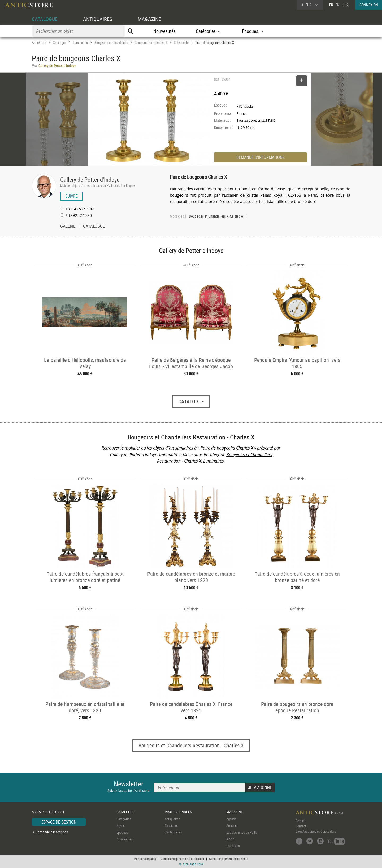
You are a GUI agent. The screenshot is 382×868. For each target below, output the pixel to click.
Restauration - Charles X (151, 43)
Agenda (231, 819)
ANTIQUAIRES (98, 19)
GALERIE (68, 227)
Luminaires (80, 43)
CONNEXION (369, 5)
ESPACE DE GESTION (59, 822)
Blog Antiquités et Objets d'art (316, 831)
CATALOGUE (45, 19)
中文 (346, 5)
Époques (122, 832)
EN (337, 5)
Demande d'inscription (52, 832)
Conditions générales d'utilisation (182, 859)
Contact (301, 826)
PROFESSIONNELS (178, 812)
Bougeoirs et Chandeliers (111, 43)
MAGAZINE (149, 19)
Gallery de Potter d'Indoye (90, 179)
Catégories (124, 819)
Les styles (233, 846)
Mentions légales (145, 859)
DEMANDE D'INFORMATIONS (261, 157)
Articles (231, 825)
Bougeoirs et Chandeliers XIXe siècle (216, 216)
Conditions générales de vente (229, 859)
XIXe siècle (181, 43)
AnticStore (39, 43)
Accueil (300, 821)
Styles (121, 825)
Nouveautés (164, 31)
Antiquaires (172, 819)
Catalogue (60, 43)
